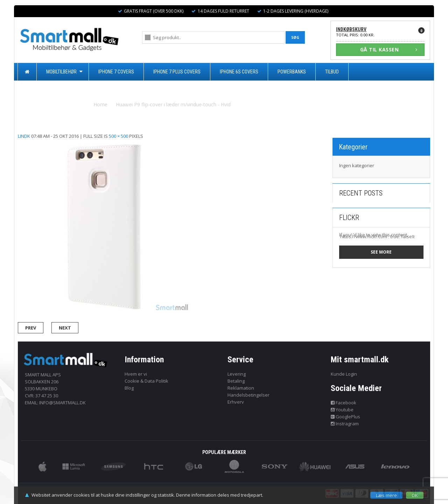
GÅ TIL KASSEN (389, 49)
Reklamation (241, 388)
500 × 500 (118, 136)
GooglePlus (346, 417)
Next (65, 328)
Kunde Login (344, 374)
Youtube (342, 410)
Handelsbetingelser (248, 395)
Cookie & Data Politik (146, 381)
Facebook (344, 403)
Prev (31, 328)
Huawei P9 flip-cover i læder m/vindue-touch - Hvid (173, 104)
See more (381, 252)
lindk (24, 136)
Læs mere (386, 495)
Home (100, 104)
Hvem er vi (136, 374)
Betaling (236, 381)
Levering (237, 374)
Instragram (345, 424)
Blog (129, 388)
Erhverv (236, 402)
